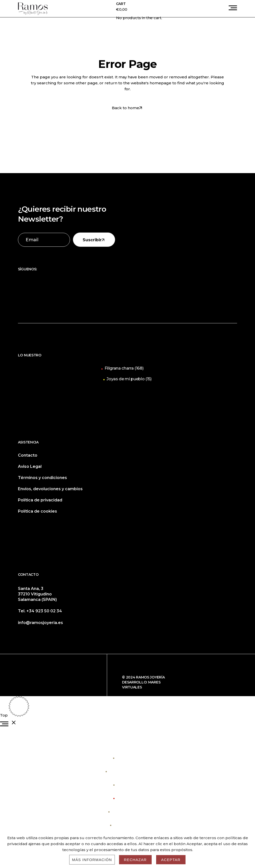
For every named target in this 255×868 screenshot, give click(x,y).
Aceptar (171, 860)
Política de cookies (37, 511)
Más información (92, 860)
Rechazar (135, 860)
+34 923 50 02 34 (44, 611)
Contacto (28, 455)
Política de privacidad (40, 500)
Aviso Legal (30, 466)
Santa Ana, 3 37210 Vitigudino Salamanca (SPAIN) (37, 594)
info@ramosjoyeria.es (40, 623)
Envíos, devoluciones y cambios (50, 489)
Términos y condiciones (42, 478)
